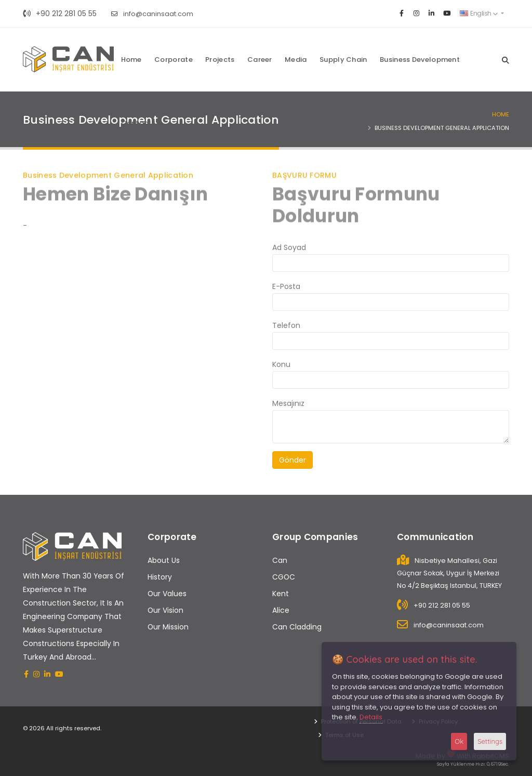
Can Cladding (297, 627)
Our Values (167, 594)
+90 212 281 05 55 (60, 14)
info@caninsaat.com (152, 14)
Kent (281, 594)
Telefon (286, 325)
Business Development (420, 60)
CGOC (284, 577)
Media (296, 60)
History (160, 577)
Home (131, 60)
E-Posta (286, 286)
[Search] (506, 59)
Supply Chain (343, 60)
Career (260, 60)
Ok (459, 741)
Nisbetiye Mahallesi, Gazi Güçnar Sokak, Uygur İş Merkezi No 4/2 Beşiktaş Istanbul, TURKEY (449, 573)
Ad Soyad (289, 247)
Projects (220, 60)
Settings (490, 741)
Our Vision (165, 610)
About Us (164, 560)
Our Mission (168, 627)
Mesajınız (288, 403)
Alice (281, 610)
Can (280, 560)
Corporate (174, 60)
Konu (281, 364)
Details (371, 717)
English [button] (479, 13)
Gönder (292, 460)
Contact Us (142, 123)
